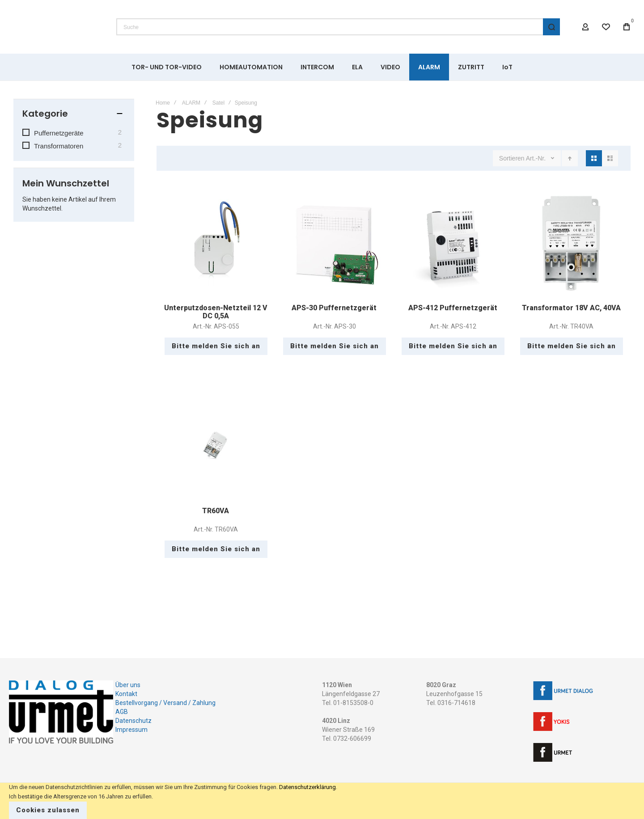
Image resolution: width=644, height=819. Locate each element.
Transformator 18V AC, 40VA (571, 308)
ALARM (191, 103)
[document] (322, 801)
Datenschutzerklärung (307, 787)
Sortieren (512, 158)
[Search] (551, 27)
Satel (218, 103)
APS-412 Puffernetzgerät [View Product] (453, 243)
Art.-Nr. (537, 158)
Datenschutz (133, 721)
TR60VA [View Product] (216, 446)
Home (163, 103)
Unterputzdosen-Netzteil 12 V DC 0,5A (216, 312)
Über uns (128, 685)
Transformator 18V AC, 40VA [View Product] (571, 243)
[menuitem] (167, 67)
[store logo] (56, 27)
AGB (122, 712)
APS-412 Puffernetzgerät (453, 308)
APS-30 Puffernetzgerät (334, 308)
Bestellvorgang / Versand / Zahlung (165, 703)
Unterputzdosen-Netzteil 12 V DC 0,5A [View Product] (216, 243)
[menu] (322, 67)
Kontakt (126, 694)
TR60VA (216, 511)
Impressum (131, 730)
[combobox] (338, 27)
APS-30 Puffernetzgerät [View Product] (334, 243)
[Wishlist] (606, 27)
